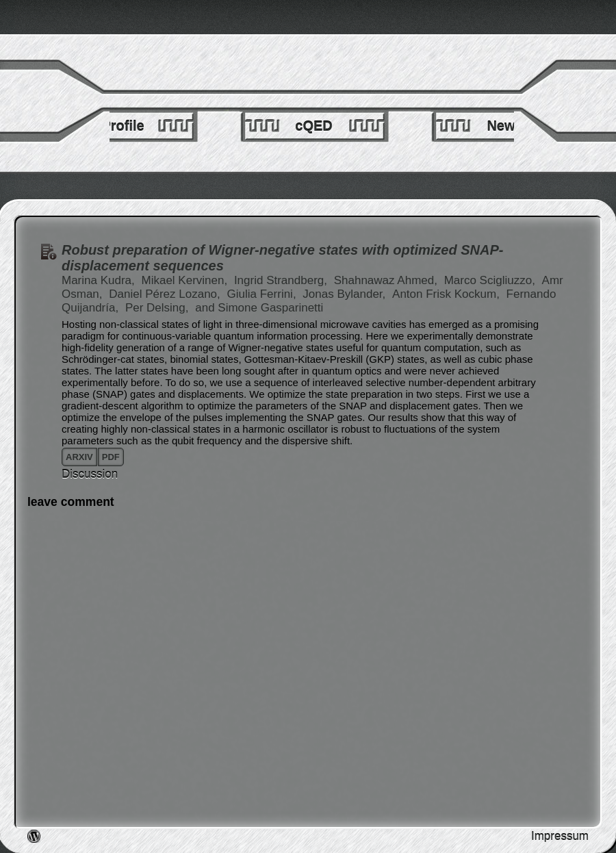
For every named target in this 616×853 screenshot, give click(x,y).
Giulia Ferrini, (264, 294)
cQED (313, 126)
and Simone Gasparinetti (259, 308)
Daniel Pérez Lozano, (166, 294)
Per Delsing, (158, 308)
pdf (111, 457)
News (504, 126)
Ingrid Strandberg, (282, 280)
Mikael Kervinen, (186, 280)
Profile (123, 126)
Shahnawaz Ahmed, (387, 280)
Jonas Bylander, (346, 294)
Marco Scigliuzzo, (491, 280)
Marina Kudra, (100, 280)
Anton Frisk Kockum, (448, 294)
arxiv (79, 457)
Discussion (90, 474)
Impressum (560, 836)
